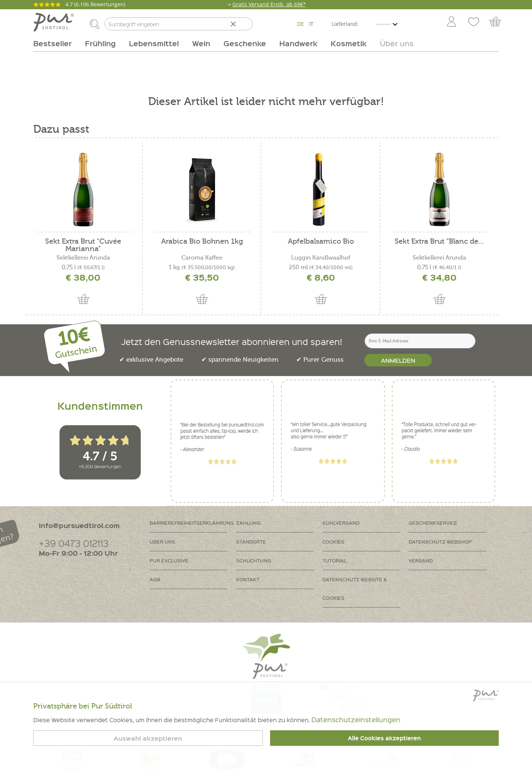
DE (301, 24)
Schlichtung (254, 560)
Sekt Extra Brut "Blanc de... (439, 242)
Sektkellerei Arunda (83, 258)
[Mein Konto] (451, 22)
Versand (421, 560)
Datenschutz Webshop (440, 542)
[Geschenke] (245, 43)
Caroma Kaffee (202, 258)
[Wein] (201, 43)
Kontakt (248, 579)
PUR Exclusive (169, 560)
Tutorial (335, 560)
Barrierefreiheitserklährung (192, 523)
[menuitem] (451, 22)
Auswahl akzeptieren (148, 738)
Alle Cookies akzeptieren (384, 738)
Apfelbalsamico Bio (321, 242)
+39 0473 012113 (74, 543)
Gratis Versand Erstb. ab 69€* (269, 4)
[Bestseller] (56, 43)
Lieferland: (345, 24)
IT (311, 24)
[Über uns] (393, 43)
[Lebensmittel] (154, 43)
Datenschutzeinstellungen (356, 719)
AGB (155, 579)
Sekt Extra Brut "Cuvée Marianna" (83, 245)
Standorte (251, 542)
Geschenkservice (433, 523)
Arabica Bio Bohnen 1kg (202, 242)
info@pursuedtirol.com (79, 525)
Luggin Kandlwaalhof (321, 258)
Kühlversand (341, 523)
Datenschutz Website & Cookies (355, 588)
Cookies (333, 542)
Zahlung (248, 523)
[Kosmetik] (349, 43)
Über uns (162, 542)
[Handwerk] (298, 43)
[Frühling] (100, 43)
